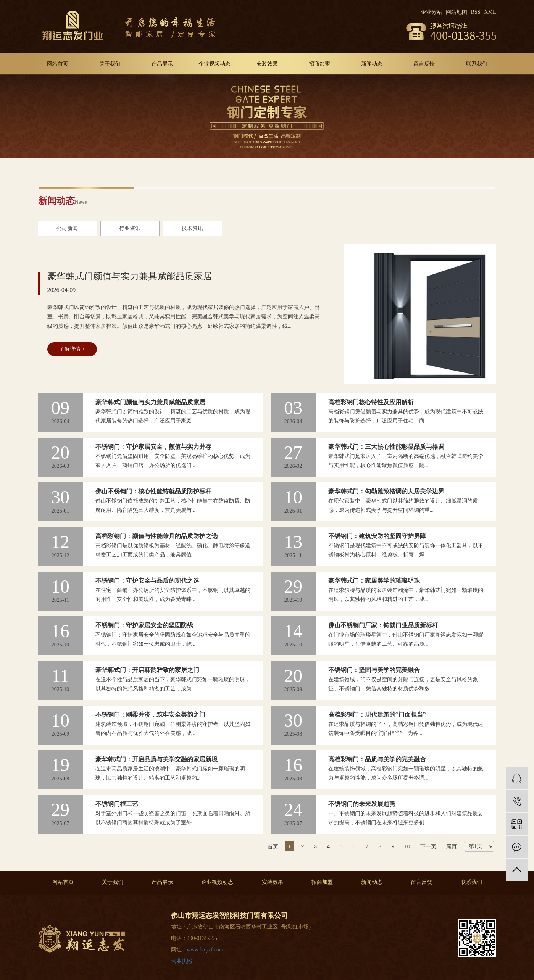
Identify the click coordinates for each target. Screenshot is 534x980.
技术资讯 (192, 228)
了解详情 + (72, 349)
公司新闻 (67, 228)
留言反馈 (424, 64)
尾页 (452, 846)
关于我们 (110, 64)
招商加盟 (319, 64)
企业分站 (431, 12)
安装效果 (267, 64)
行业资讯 (130, 228)
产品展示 (162, 64)
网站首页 (58, 64)
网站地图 (457, 12)
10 (407, 846)
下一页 (428, 846)
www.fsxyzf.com (205, 950)
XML (490, 12)
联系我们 (477, 64)
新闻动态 (372, 64)
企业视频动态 (215, 64)
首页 (273, 846)
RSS (476, 12)
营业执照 (182, 961)
